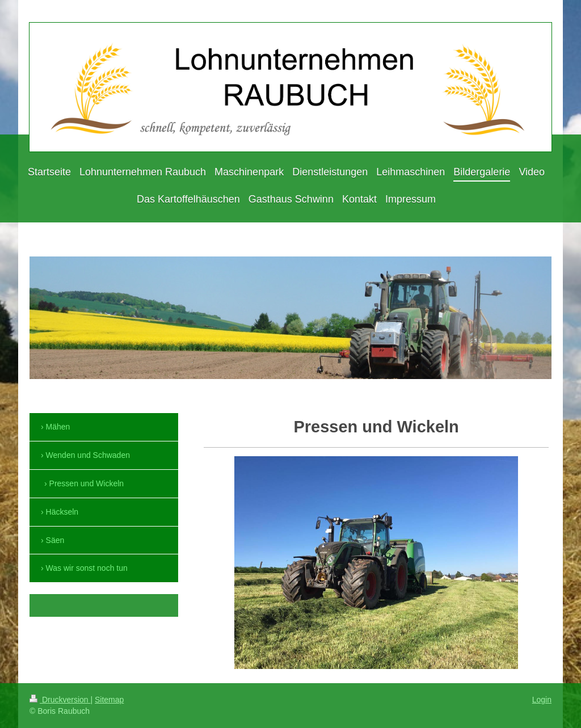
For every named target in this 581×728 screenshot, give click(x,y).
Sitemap (109, 700)
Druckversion (60, 700)
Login (542, 700)
